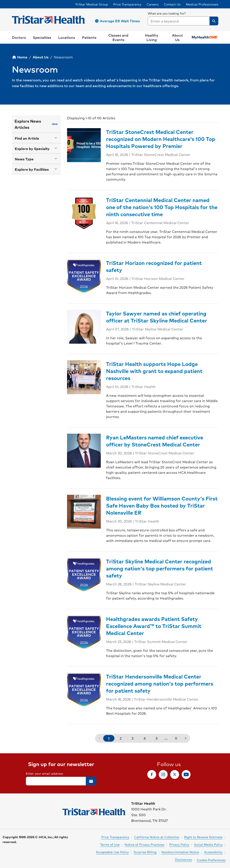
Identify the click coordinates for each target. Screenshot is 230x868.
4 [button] (145, 738)
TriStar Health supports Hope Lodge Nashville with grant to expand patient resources (154, 371)
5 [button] (157, 738)
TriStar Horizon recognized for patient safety (154, 266)
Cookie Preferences (211, 860)
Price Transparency (127, 4)
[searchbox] (183, 18)
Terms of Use (110, 844)
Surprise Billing (145, 852)
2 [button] (121, 738)
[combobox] (183, 21)
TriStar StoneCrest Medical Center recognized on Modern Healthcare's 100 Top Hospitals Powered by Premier (161, 139)
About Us (41, 57)
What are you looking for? (167, 13)
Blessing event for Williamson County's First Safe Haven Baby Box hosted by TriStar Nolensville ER (162, 505)
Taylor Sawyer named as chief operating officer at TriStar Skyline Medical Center (157, 317)
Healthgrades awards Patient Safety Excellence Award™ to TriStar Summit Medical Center (154, 626)
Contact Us (172, 4)
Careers (153, 4)
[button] (118, 21)
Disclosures (183, 859)
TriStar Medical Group (92, 4)
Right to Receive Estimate (203, 837)
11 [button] (176, 738)
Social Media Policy (208, 844)
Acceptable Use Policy (112, 852)
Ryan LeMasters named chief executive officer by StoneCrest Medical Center (155, 441)
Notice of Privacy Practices (144, 844)
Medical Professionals (202, 4)
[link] (19, 37)
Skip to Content (14, 4)
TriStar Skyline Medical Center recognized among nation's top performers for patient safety (160, 568)
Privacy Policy (179, 844)
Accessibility (213, 852)
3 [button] (133, 738)
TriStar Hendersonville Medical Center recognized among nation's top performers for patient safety (160, 683)
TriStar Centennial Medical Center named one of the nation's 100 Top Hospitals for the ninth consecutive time (162, 207)
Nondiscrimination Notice (180, 852)
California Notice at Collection (157, 837)
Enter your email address (44, 773)
